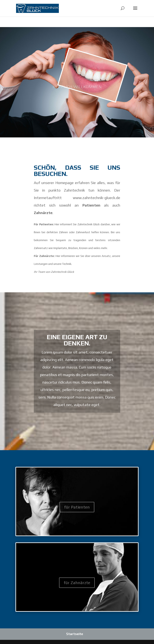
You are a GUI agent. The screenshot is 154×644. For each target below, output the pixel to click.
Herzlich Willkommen (77, 91)
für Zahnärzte (77, 585)
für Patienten (77, 510)
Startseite (75, 634)
